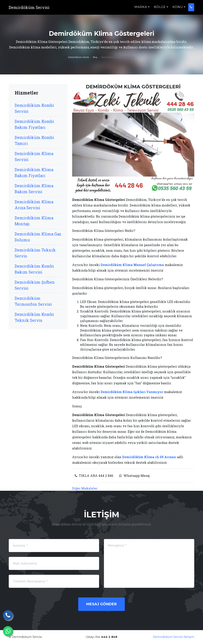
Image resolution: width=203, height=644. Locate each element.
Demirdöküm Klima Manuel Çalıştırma (132, 265)
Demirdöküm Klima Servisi (34, 156)
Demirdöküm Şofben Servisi (35, 285)
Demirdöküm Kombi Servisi (34, 108)
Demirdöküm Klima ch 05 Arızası (149, 457)
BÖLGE (160, 9)
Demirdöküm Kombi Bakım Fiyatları (34, 124)
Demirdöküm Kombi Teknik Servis (34, 317)
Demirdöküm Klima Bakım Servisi (34, 189)
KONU (178, 9)
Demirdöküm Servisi (79, 57)
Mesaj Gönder (101, 604)
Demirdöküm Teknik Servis (35, 253)
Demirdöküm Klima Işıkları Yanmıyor (132, 392)
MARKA (141, 9)
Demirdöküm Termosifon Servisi (33, 301)
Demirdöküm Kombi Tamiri (34, 140)
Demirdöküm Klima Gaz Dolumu (38, 237)
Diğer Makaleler (85, 488)
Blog (95, 57)
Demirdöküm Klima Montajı (34, 221)
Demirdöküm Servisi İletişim (174, 637)
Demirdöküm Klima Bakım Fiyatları (34, 173)
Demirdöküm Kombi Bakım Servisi (34, 269)
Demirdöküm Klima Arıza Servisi (34, 205)
